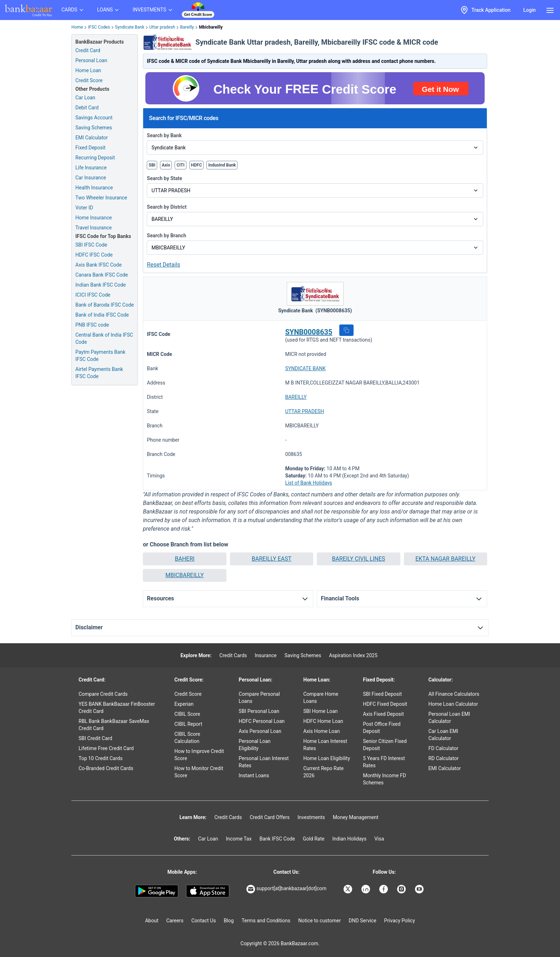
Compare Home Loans (321, 698)
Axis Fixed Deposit (383, 714)
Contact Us (204, 921)
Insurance (266, 655)
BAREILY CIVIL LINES (358, 559)
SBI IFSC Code (91, 245)
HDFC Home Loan (323, 721)
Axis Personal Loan (260, 731)
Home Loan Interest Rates (325, 745)
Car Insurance (91, 178)
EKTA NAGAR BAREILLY (445, 559)
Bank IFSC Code (277, 839)
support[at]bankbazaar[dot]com (286, 889)
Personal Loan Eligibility (254, 745)
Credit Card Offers (270, 817)
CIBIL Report (188, 724)
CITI (180, 165)
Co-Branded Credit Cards (106, 768)
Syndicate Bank (130, 27)
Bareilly (187, 27)
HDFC (197, 165)
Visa (379, 839)
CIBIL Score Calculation (187, 738)
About (152, 921)
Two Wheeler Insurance (101, 198)
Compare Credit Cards (103, 694)
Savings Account (94, 118)
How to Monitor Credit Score (199, 772)
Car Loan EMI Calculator (443, 735)
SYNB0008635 (309, 332)
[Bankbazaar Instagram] (402, 889)
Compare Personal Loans (259, 698)
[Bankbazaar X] (349, 889)
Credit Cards (233, 655)
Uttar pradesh (162, 27)
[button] (346, 330)
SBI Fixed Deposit (382, 694)
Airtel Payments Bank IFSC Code (99, 373)
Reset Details (163, 265)
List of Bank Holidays (309, 483)
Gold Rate (314, 839)
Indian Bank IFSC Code (101, 285)
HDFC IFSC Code (94, 255)
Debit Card (87, 108)
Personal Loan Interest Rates (264, 762)
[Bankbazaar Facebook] (384, 889)
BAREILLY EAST (272, 559)
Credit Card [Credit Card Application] (88, 50)
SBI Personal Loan (259, 711)
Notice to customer (319, 921)
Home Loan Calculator (453, 704)
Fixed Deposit (90, 148)
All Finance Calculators (454, 694)
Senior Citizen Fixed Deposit (385, 745)
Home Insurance (94, 218)
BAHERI (184, 559)
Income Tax (239, 839)
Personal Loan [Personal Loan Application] (91, 60)
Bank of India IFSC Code (102, 315)
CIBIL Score (187, 714)
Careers (175, 921)
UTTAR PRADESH (305, 411)
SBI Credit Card (95, 738)
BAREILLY (296, 397)
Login (529, 10)
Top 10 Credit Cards (101, 758)
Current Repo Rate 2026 (323, 772)
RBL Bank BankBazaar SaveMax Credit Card (114, 725)
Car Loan (85, 98)
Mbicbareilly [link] (211, 27)
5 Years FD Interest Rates (384, 762)
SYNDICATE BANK (306, 368)
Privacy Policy (400, 921)
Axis (166, 165)
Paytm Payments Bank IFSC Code (100, 356)
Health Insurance (94, 188)
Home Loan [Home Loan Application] (88, 70)
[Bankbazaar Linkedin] (366, 889)
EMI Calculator (92, 138)
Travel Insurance (94, 228)
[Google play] (157, 891)
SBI (152, 165)
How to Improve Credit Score (199, 755)
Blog (229, 921)
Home (77, 27)
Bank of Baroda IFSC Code (105, 305)
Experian (184, 704)
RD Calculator (443, 758)
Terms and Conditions (266, 921)
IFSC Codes (99, 27)
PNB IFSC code (92, 325)
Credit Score (188, 694)
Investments (311, 817)
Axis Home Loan (321, 731)
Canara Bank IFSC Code (102, 275)
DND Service (362, 921)
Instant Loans (254, 775)
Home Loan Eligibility (327, 758)
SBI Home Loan (320, 711)
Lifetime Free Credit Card (106, 748)
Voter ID (84, 208)
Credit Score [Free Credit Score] (89, 80)
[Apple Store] (208, 891)
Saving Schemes (94, 128)
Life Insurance (91, 168)
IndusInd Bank (222, 165)
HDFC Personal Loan (262, 721)
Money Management (356, 817)
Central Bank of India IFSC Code (104, 338)
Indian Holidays (349, 839)
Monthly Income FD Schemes (384, 779)
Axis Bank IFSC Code (99, 265)
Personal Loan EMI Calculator (449, 718)
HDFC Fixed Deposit (385, 704)
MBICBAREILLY (184, 575)
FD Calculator (443, 748)
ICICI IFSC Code (93, 295)
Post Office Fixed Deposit (382, 728)
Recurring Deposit (95, 158)
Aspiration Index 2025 (353, 655)
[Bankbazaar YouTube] (420, 889)
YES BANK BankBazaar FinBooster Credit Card (117, 708)
